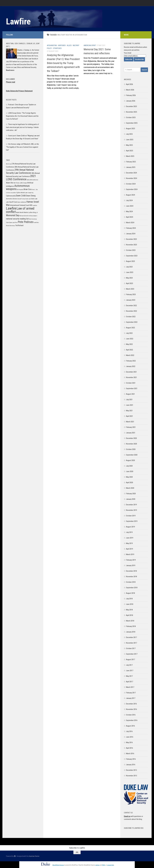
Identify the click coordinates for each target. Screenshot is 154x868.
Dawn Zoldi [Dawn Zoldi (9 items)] (21, 196)
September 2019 (132, 521)
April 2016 (130, 748)
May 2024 (129, 211)
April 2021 (130, 416)
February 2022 (131, 361)
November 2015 (132, 776)
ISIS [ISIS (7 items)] (31, 205)
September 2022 (132, 322)
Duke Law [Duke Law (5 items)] (28, 199)
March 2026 (130, 90)
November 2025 (132, 112)
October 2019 (131, 516)
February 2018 (131, 626)
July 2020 (129, 466)
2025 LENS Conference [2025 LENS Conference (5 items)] (32, 180)
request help (111, 865)
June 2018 (130, 604)
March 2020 (130, 488)
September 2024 (132, 189)
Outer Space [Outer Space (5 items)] (9, 223)
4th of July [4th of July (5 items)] (9, 164)
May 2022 (129, 344)
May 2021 (129, 411)
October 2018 (131, 582)
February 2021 (131, 427)
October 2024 (131, 184)
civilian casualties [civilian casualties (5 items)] (11, 193)
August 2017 (130, 660)
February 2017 (131, 693)
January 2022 (131, 366)
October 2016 (131, 715)
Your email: (128, 53)
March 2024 (130, 223)
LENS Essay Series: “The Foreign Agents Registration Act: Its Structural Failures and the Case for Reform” (22, 116)
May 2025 (129, 145)
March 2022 (130, 355)
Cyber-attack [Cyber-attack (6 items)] (21, 193)
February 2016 (131, 759)
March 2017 (130, 687)
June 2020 (130, 471)
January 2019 (131, 565)
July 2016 (129, 731)
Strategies (57, 48)
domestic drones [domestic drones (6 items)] (12, 199)
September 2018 (132, 588)
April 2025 (130, 151)
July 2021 (129, 400)
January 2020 (131, 499)
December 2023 (131, 239)
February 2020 (131, 494)
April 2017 (130, 682)
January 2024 (131, 234)
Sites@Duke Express (58, 865)
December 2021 (131, 372)
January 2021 (131, 433)
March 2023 (130, 289)
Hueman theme (34, 856)
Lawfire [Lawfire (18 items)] (11, 208)
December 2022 (131, 306)
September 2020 (132, 455)
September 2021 (132, 388)
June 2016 (130, 737)
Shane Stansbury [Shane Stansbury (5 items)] (10, 226)
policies (97, 865)
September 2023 (132, 256)
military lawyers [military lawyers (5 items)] (33, 216)
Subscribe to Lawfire (77, 848)
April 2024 (130, 217)
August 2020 (130, 460)
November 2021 (132, 377)
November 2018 (132, 577)
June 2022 (130, 339)
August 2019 (130, 527)
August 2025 (130, 129)
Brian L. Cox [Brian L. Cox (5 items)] (35, 190)
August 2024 (130, 195)
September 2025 (132, 123)
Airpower (62, 45)
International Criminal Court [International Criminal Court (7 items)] (20, 205)
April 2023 (130, 283)
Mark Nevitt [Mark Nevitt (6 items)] (20, 212)
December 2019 (131, 505)
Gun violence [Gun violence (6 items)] (22, 202)
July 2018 (129, 599)
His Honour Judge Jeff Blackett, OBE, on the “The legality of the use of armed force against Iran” (22, 147)
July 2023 (129, 267)
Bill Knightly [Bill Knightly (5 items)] (20, 190)
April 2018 (130, 615)
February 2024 (131, 228)
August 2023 (130, 261)
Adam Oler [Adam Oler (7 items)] (10, 183)
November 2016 (132, 709)
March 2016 (130, 754)
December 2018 (131, 571)
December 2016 (131, 704)
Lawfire (18, 22)
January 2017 (131, 698)
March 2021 (130, 422)
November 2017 (132, 643)
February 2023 (131, 294)
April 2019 (130, 549)
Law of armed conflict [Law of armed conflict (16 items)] (20, 210)
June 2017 (130, 671)
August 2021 (130, 394)
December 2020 (131, 438)
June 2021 (130, 405)
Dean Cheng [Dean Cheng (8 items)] (31, 196)
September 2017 (132, 654)
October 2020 (131, 449)
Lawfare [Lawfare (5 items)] (35, 205)
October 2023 (131, 250)
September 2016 (132, 720)
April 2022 (130, 350)
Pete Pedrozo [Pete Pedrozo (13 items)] (26, 222)
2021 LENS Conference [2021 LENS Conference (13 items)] (21, 178)
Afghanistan (52, 45)
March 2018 (130, 621)
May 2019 (129, 543)
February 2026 (131, 95)
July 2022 (129, 333)
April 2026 (130, 84)
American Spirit (90, 45)
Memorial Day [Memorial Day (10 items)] (13, 215)
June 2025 (130, 140)
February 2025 (131, 162)
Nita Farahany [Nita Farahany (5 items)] (33, 219)
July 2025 (129, 134)
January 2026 (131, 101)
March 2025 (130, 156)
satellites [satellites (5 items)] (36, 223)
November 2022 (132, 311)
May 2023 (129, 278)
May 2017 (129, 676)
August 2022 (130, 328)
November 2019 (132, 510)
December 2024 (131, 173)
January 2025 (131, 167)
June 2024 (130, 206)
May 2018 (129, 610)
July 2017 (129, 665)
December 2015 (131, 770)
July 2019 (129, 532)
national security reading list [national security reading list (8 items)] (17, 219)
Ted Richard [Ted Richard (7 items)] (19, 225)
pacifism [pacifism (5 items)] (15, 223)
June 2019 (130, 538)
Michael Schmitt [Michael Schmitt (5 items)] (24, 216)
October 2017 (131, 648)
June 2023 (130, 272)
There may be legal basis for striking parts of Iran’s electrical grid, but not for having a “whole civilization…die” (22, 127)
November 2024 (132, 178)
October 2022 (131, 317)
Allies (69, 45)
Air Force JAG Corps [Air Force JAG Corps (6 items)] (20, 183)
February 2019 (131, 560)
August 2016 (130, 726)
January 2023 (131, 300)
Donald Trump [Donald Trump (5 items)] (21, 199)
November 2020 (132, 444)
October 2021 (131, 383)
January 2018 (131, 632)
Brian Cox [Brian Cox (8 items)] (27, 189)
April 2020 (130, 483)
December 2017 (131, 637)
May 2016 (129, 742)
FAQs (104, 865)
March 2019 (130, 554)
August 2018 (130, 593)
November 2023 (132, 245)
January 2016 (131, 765)
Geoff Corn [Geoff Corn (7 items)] (13, 202)
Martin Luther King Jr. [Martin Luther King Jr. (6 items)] (31, 212)
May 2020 (129, 477)
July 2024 (129, 200)
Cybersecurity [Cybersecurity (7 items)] (11, 196)
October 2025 (131, 117)
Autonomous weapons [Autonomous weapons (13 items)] (18, 187)
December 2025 (131, 106)
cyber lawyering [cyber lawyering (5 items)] (29, 193)
